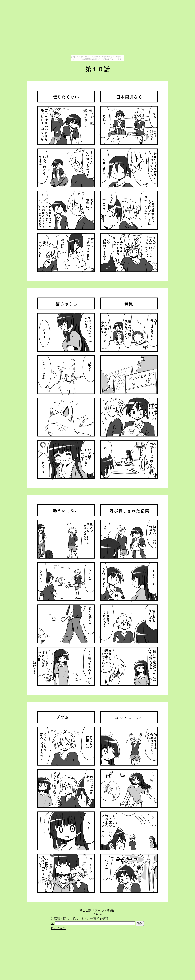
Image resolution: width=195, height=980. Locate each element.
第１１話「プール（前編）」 (99, 911)
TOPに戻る (58, 928)
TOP (96, 914)
